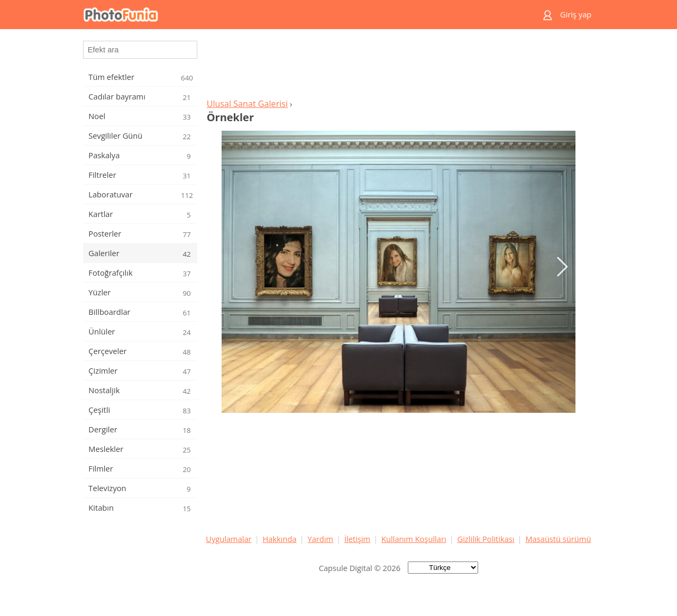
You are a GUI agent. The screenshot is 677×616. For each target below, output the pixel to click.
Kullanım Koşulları (414, 539)
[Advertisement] (398, 67)
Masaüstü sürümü (558, 539)
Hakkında (280, 539)
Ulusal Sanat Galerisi (247, 104)
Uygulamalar (228, 539)
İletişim (357, 539)
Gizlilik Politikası (486, 539)
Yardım (321, 539)
